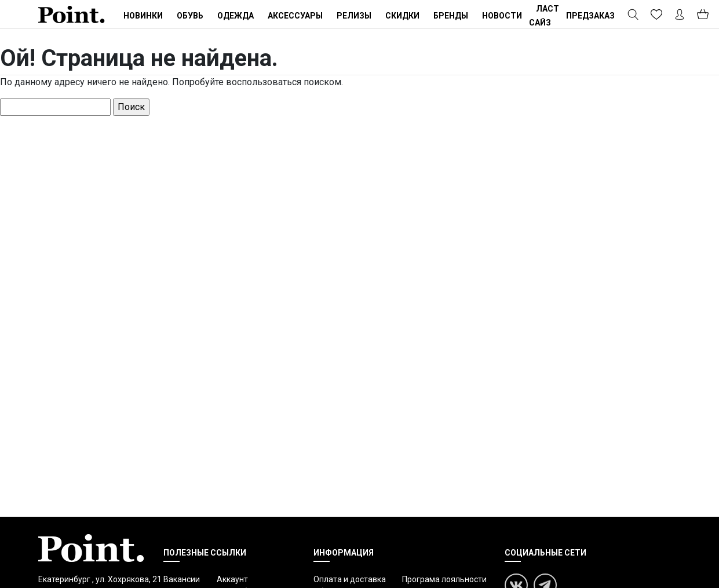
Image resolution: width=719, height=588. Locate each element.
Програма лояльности (444, 579)
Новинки (143, 16)
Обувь (190, 16)
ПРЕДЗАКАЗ (590, 16)
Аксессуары (295, 16)
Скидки (402, 16)
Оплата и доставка (350, 579)
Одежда (236, 16)
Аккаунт (232, 579)
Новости (502, 16)
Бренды (451, 16)
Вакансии (182, 579)
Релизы (354, 16)
